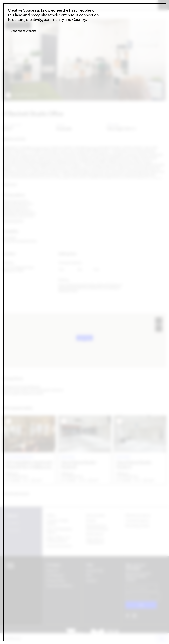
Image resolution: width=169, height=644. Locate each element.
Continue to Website (24, 31)
